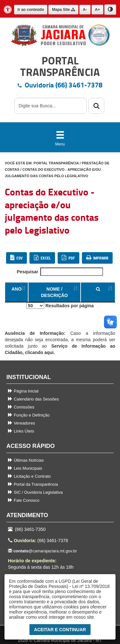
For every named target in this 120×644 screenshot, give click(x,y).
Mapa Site (63, 10)
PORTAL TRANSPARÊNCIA (56, 163)
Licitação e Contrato (29, 476)
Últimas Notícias (26, 460)
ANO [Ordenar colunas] (16, 289)
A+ (98, 10)
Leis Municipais (25, 468)
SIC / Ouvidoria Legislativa (35, 492)
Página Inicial (23, 391)
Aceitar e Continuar (60, 630)
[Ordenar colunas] (98, 292)
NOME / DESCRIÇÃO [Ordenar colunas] (54, 292)
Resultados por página (60, 306)
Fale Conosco (24, 500)
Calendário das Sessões (33, 399)
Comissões (21, 407)
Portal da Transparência (33, 484)
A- (85, 10)
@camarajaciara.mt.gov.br (42, 551)
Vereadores (21, 423)
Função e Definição (29, 415)
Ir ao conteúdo (31, 10)
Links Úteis (21, 431)
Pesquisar (60, 272)
